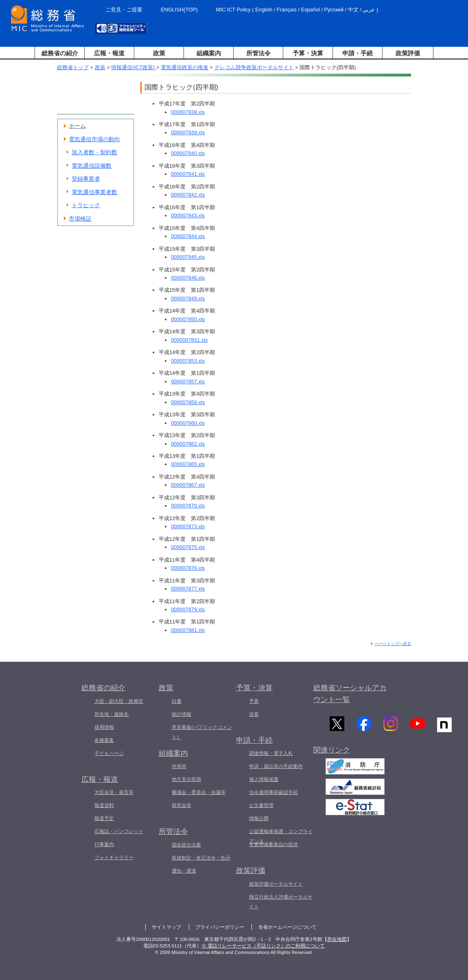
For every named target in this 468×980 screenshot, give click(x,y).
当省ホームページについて (287, 927)
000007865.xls (188, 464)
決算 (254, 714)
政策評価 (408, 53)
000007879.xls (188, 609)
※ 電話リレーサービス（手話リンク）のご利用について (263, 946)
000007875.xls (188, 547)
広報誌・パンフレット (119, 831)
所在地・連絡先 (112, 714)
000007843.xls (188, 215)
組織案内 (209, 53)
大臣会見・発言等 (114, 792)
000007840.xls (188, 153)
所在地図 (337, 939)
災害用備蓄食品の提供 (273, 844)
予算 (254, 701)
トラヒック (86, 205)
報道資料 (104, 805)
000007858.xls (188, 402)
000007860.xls (188, 423)
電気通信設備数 (92, 166)
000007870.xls (188, 506)
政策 (159, 53)
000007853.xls (188, 361)
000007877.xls (188, 589)
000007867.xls (188, 485)
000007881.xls (188, 630)
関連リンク (332, 751)
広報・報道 (109, 53)
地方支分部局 (186, 779)
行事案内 (104, 844)
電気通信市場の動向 (94, 139)
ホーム (77, 126)
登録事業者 (86, 179)
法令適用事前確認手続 (273, 792)
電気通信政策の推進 (185, 67)
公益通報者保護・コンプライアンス (281, 836)
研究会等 (182, 805)
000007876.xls (188, 568)
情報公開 (259, 818)
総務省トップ (73, 67)
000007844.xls (188, 236)
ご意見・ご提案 (124, 10)
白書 (177, 701)
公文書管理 (261, 805)
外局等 (179, 766)
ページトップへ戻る (393, 644)
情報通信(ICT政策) (134, 67)
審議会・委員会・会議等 (199, 792)
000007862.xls (188, 444)
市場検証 (80, 219)
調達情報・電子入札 (271, 753)
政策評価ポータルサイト (276, 884)
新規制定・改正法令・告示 (201, 858)
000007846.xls (188, 278)
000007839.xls (188, 132)
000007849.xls (188, 299)
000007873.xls (188, 526)
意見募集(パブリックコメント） (202, 732)
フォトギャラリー (114, 857)
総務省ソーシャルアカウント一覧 (350, 694)
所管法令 (258, 53)
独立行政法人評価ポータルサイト (281, 902)
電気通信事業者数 (94, 192)
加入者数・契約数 (94, 152)
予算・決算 (308, 53)
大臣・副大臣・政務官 (119, 701)
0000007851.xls (189, 340)
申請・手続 (358, 53)
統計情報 (182, 714)
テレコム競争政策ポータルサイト (254, 67)
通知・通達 (184, 871)
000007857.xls (188, 382)
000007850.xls (188, 319)
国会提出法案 (186, 845)
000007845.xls (188, 257)
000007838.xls (188, 112)
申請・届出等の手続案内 (276, 766)
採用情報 (104, 727)
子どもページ (109, 753)
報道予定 (104, 818)
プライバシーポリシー (220, 927)
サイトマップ (166, 927)
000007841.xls (188, 174)
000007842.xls (188, 195)
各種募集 (104, 740)
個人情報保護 (264, 779)
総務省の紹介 (60, 53)
